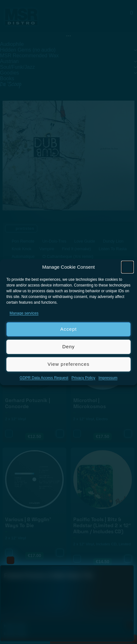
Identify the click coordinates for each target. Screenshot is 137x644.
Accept (68, 329)
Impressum (108, 378)
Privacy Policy (83, 378)
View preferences (68, 364)
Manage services (24, 313)
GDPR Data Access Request (44, 378)
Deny (68, 347)
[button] (127, 267)
